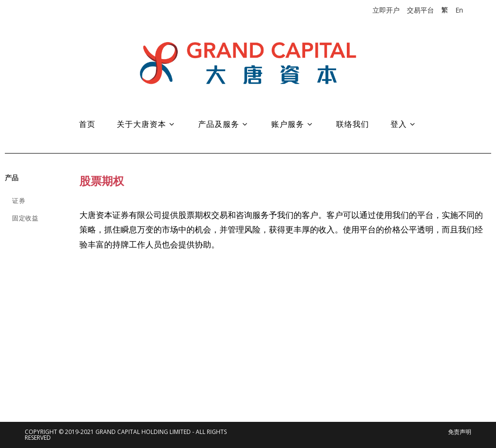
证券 (19, 201)
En (459, 10)
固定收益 (25, 218)
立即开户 (386, 10)
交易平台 (420, 10)
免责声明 (460, 432)
